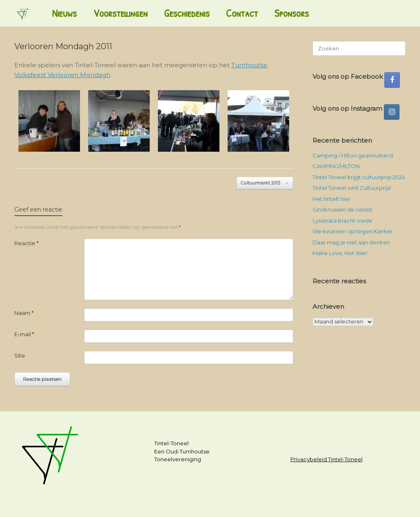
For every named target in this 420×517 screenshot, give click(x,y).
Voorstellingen (120, 13)
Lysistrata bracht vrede (342, 221)
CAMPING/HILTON (336, 166)
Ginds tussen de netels (342, 210)
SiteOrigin (207, 501)
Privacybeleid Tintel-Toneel (326, 459)
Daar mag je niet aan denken (351, 242)
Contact (242, 13)
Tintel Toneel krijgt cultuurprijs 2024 (359, 177)
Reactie (26, 243)
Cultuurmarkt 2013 (265, 183)
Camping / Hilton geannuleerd (353, 155)
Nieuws (64, 13)
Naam (24, 313)
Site (20, 355)
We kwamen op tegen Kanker (353, 231)
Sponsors (292, 13)
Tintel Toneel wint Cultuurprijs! (352, 188)
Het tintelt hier (332, 199)
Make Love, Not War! (340, 253)
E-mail (24, 334)
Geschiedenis (187, 13)
